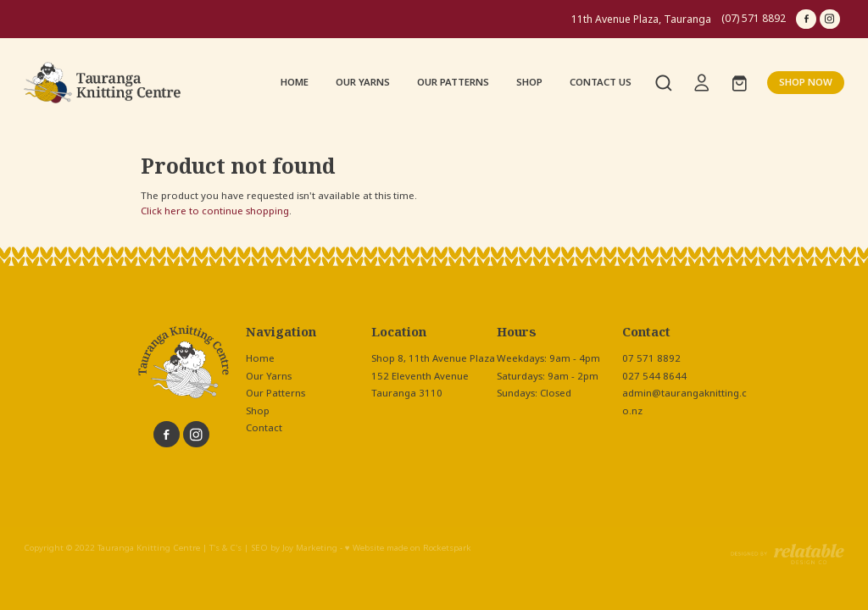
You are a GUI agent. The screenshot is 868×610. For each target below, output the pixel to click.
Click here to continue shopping (215, 211)
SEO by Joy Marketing (294, 548)
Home (260, 358)
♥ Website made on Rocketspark (408, 548)
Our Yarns (269, 376)
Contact (264, 428)
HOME (295, 82)
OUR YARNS (363, 82)
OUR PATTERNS (453, 82)
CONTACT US (601, 82)
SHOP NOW (806, 82)
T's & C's (225, 548)
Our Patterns (275, 393)
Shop (258, 411)
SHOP (529, 82)
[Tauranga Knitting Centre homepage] (106, 83)
